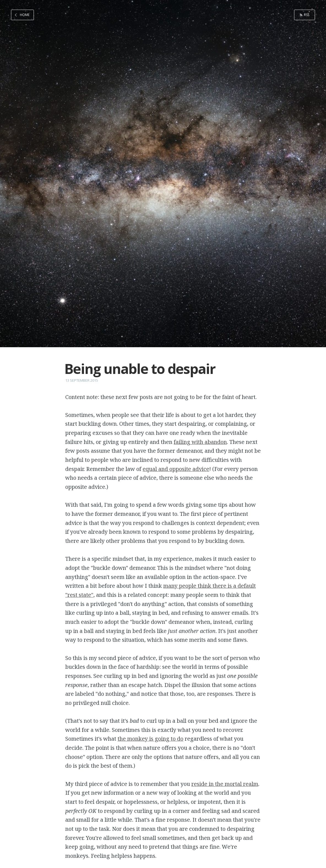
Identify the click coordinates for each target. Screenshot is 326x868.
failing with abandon (200, 442)
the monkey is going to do (150, 739)
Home (25, 15)
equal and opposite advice (176, 469)
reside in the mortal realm (225, 784)
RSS (307, 15)
